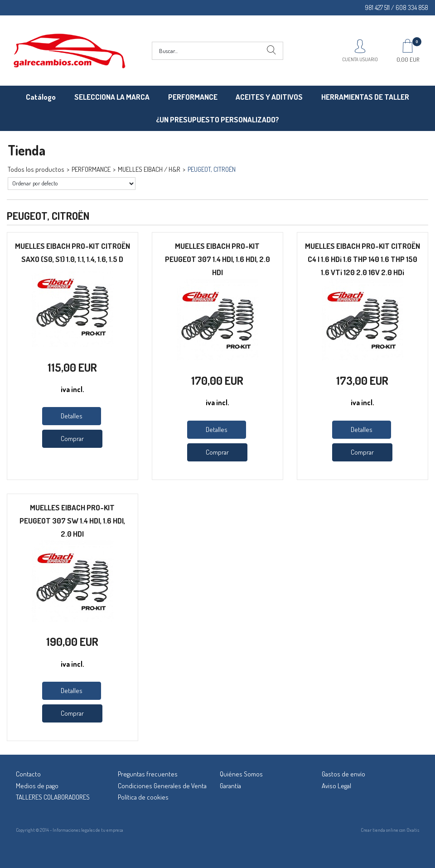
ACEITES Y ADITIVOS (269, 97)
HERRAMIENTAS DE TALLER (365, 97)
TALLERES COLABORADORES (53, 797)
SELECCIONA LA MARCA (112, 97)
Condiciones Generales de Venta (162, 786)
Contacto (28, 774)
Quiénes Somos (241, 774)
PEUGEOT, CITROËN (212, 169)
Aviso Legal (336, 786)
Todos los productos (36, 169)
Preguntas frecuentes (148, 774)
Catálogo (41, 97)
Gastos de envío (343, 774)
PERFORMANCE (193, 97)
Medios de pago (37, 786)
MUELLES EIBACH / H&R (149, 169)
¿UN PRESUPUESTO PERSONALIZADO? (217, 119)
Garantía (230, 786)
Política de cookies (143, 797)
